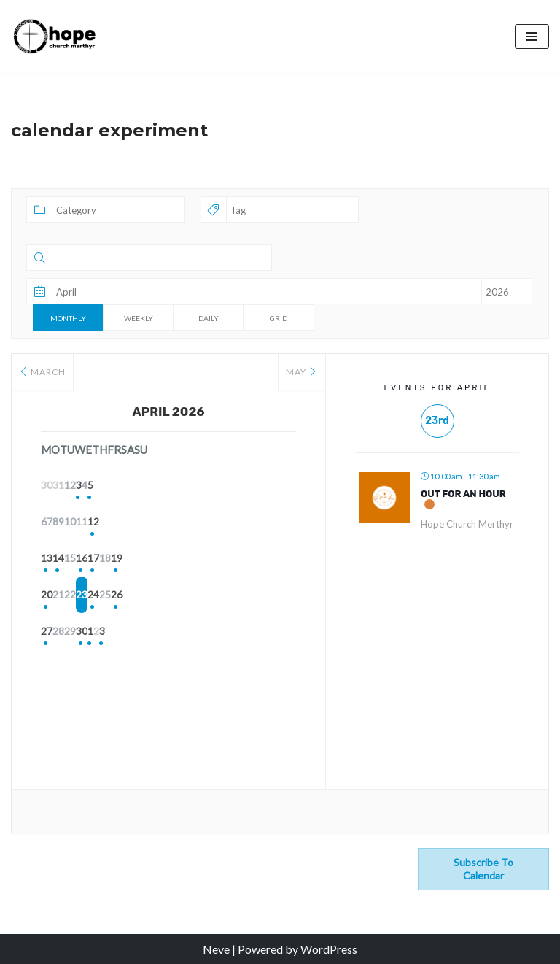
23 (168, 596)
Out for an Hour (463, 494)
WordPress (329, 949)
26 (278, 596)
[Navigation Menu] (532, 36)
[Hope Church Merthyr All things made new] (55, 36)
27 (59, 632)
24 (205, 596)
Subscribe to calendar (483, 869)
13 (59, 559)
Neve (216, 949)
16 (168, 559)
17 (205, 559)
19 (278, 559)
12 (278, 523)
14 (96, 559)
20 (59, 596)
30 (168, 632)
